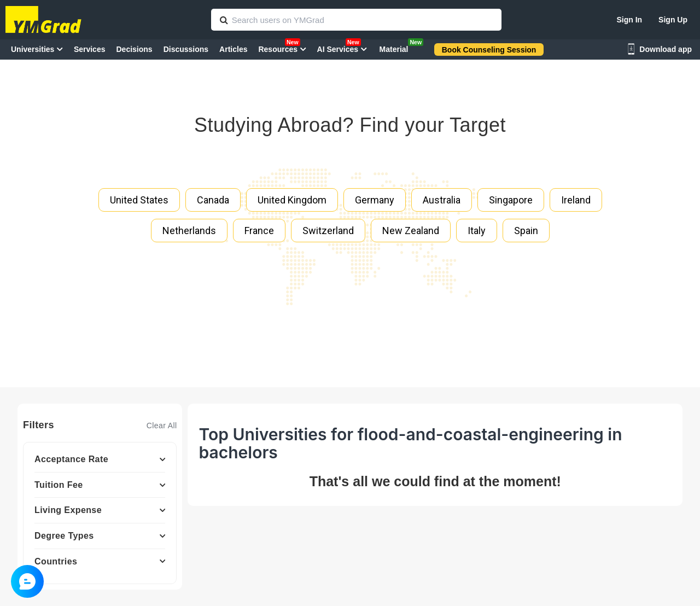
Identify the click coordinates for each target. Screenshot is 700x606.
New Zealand (411, 231)
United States (139, 200)
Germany (375, 200)
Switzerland (328, 231)
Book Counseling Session (489, 50)
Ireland (576, 200)
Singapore (511, 200)
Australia (442, 200)
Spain (526, 231)
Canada (213, 200)
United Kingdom (292, 200)
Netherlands (189, 231)
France (259, 231)
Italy (477, 231)
